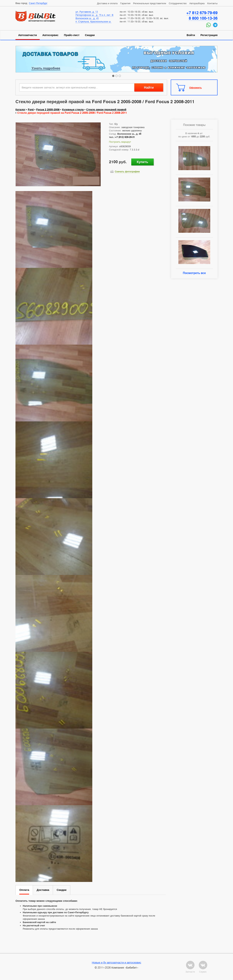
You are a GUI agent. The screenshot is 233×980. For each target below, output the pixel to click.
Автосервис (51, 35)
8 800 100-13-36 (203, 18)
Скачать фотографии (127, 171)
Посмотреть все (194, 273)
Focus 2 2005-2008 (48, 110)
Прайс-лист (72, 35)
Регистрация (209, 35)
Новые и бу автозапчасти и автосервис (117, 962)
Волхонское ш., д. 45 (87, 18)
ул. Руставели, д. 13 (87, 12)
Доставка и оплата (107, 3)
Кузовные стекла (73, 110)
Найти (149, 87)
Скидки (90, 35)
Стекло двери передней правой (106, 110)
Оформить (196, 88)
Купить (142, 162)
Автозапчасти (28, 35)
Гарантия (125, 3)
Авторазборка (197, 3)
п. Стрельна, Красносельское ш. (93, 21)
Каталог (20, 110)
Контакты (212, 3)
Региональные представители (150, 3)
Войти (191, 35)
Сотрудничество (178, 3)
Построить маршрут (120, 142)
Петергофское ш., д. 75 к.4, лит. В (94, 15)
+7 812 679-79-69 (202, 13)
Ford (31, 110)
